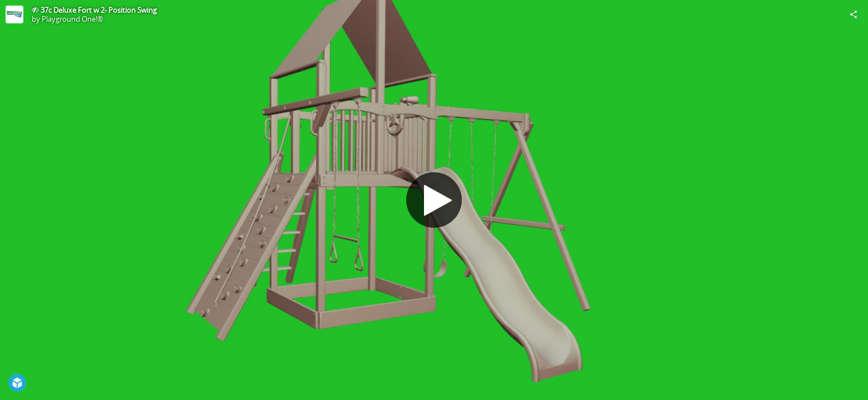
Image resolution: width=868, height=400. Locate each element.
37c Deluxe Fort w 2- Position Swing (99, 10)
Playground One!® (73, 19)
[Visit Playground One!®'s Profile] (14, 14)
